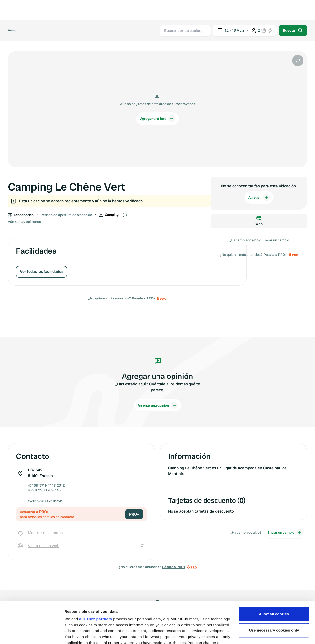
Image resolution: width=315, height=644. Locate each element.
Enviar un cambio (276, 240)
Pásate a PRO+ (143, 298)
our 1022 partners (95, 580)
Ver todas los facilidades (42, 272)
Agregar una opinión (158, 405)
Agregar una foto (158, 119)
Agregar (259, 197)
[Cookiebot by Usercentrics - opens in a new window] (32, 634)
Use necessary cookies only (274, 591)
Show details (76, 634)
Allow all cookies (274, 575)
